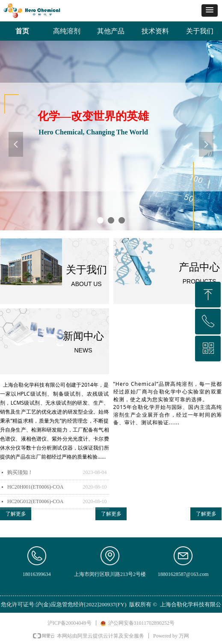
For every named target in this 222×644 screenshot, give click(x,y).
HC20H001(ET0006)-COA (35, 487)
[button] (210, 10)
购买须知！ (20, 472)
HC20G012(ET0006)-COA (35, 501)
